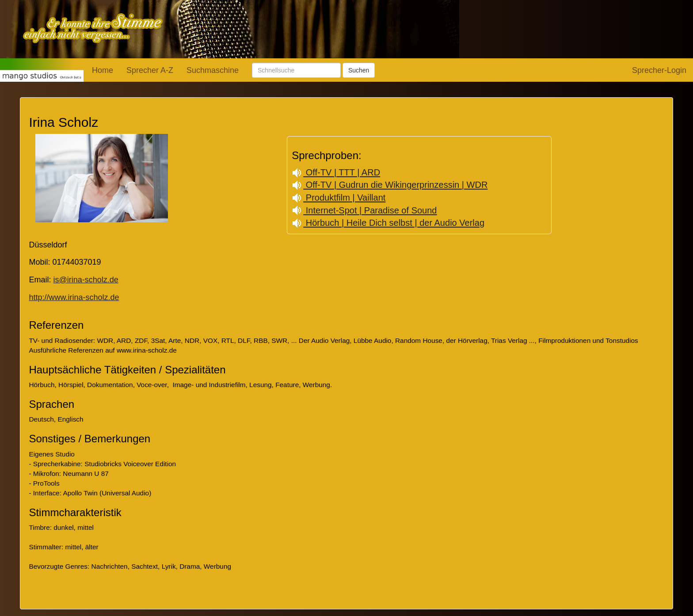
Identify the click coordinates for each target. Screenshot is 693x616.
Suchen (359, 70)
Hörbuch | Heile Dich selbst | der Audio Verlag (388, 223)
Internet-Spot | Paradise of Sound (364, 210)
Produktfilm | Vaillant (339, 198)
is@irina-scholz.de (86, 280)
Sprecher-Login (659, 70)
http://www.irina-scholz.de (74, 297)
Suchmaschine (213, 70)
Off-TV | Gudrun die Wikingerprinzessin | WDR (390, 185)
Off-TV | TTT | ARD (336, 172)
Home (103, 70)
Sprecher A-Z (150, 70)
